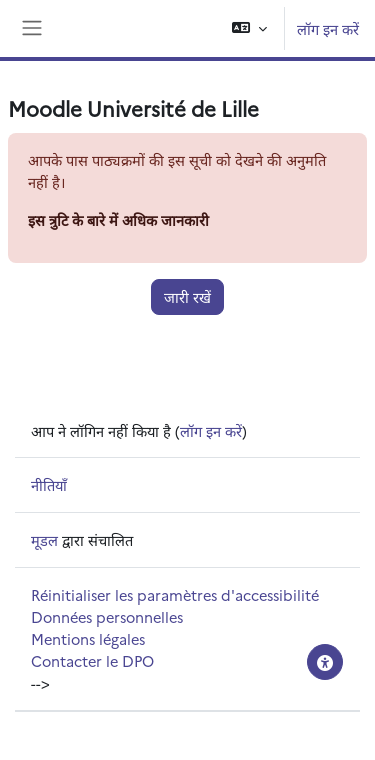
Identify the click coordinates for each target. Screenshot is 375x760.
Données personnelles (107, 616)
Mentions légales (88, 638)
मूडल (44, 539)
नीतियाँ (49, 484)
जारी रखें (187, 296)
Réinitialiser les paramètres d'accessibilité (175, 594)
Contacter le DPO (92, 660)
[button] (249, 28)
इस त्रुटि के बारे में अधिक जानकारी (118, 219)
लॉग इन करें (328, 28)
